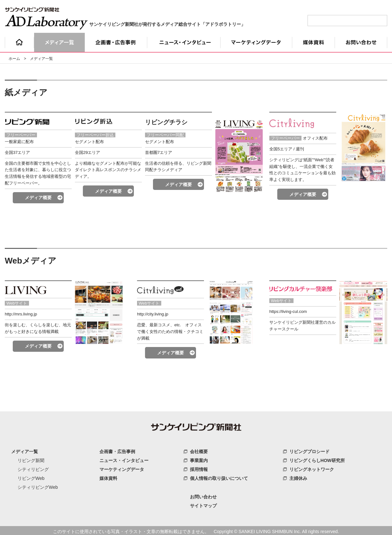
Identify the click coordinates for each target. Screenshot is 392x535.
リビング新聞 (31, 459)
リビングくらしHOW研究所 (317, 459)
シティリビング (33, 468)
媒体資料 (108, 477)
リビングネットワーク (312, 468)
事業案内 (199, 459)
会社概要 (199, 451)
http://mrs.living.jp (21, 313)
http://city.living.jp (153, 313)
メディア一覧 (25, 451)
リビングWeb (31, 477)
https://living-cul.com (288, 311)
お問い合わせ (203, 496)
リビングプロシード (309, 451)
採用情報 (199, 468)
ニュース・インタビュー (124, 459)
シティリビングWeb (38, 486)
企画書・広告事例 (117, 451)
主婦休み (298, 477)
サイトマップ (203, 505)
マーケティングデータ (122, 468)
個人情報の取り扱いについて (219, 477)
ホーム (14, 59)
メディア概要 (38, 197)
